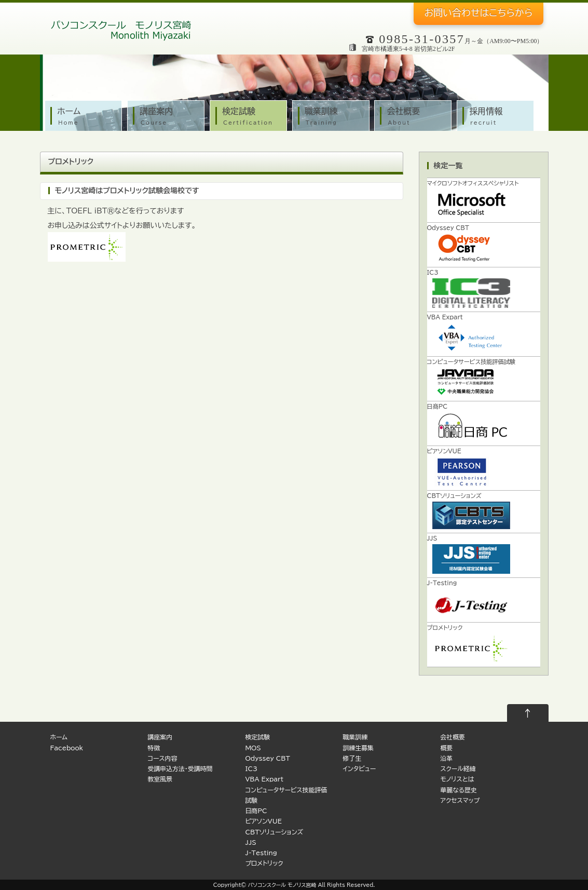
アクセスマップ (460, 800)
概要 (446, 748)
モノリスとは (457, 779)
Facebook (67, 748)
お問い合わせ (478, 12)
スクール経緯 (458, 769)
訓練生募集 (358, 748)
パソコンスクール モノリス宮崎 (282, 885)
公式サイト (106, 225)
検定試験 (251, 117)
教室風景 (160, 779)
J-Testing (261, 853)
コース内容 (162, 758)
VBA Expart (264, 779)
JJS (250, 842)
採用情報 (498, 117)
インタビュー (359, 769)
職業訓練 (333, 117)
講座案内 (168, 117)
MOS (253, 748)
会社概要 (415, 117)
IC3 (251, 769)
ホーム (86, 117)
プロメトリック (71, 161)
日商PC (256, 811)
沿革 (446, 758)
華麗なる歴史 (459, 790)
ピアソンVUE (263, 821)
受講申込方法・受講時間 (180, 769)
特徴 (154, 748)
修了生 (352, 758)
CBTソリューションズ (274, 832)
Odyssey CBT (267, 758)
